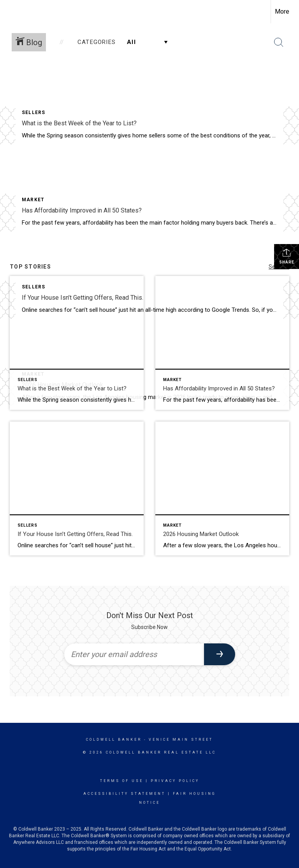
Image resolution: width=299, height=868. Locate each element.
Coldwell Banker (114, 740)
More (282, 11)
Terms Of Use (122, 781)
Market (33, 200)
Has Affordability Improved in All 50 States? (82, 210)
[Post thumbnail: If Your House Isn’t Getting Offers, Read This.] (77, 488)
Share (287, 256)
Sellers (33, 112)
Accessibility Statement (124, 794)
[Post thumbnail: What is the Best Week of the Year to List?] (77, 343)
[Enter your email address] (134, 654)
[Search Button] (279, 42)
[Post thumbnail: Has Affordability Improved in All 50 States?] (222, 343)
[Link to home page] (10, 12)
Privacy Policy (175, 781)
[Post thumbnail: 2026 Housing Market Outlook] (222, 488)
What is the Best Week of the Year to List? (79, 123)
